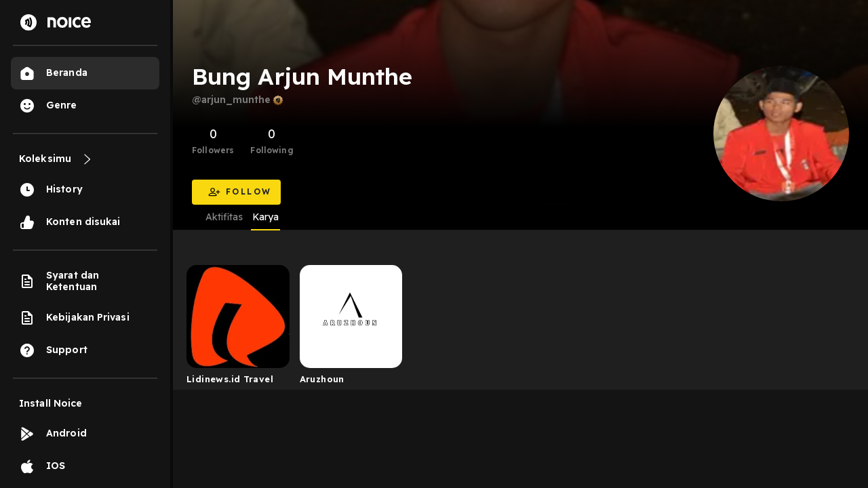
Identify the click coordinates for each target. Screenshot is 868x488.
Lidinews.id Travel (230, 379)
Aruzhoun (322, 379)
